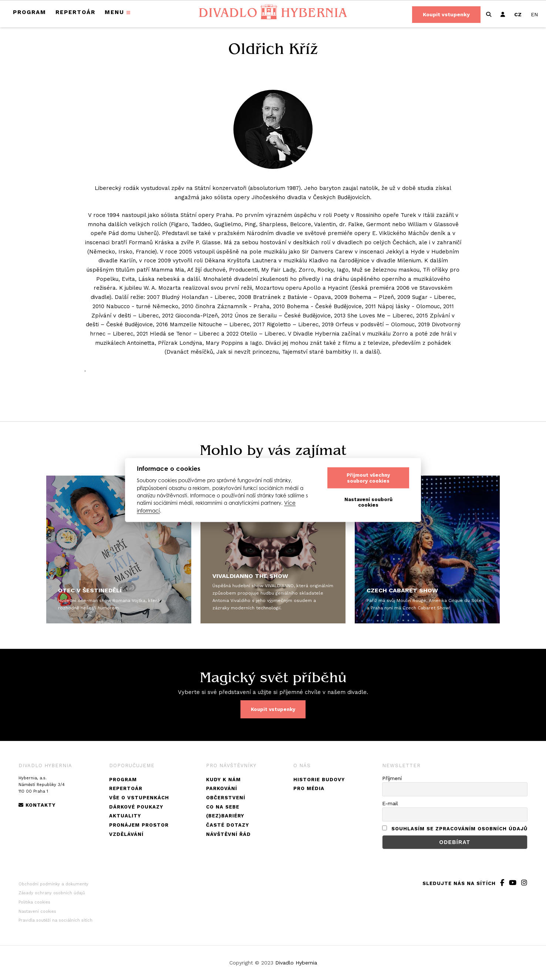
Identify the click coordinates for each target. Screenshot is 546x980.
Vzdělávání (126, 834)
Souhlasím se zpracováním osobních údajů (459, 829)
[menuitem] (518, 15)
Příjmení (392, 778)
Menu (114, 12)
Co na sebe (223, 807)
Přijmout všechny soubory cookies (368, 478)
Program (30, 12)
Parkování (222, 788)
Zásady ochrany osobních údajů (52, 893)
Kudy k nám (223, 780)
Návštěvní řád (228, 834)
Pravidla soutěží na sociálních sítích (55, 920)
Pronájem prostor (139, 825)
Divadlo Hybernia (296, 963)
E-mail (390, 803)
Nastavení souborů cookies (368, 502)
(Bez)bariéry (225, 816)
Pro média (309, 788)
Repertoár (75, 12)
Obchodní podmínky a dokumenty (53, 884)
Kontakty (37, 805)
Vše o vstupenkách (139, 798)
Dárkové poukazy (136, 807)
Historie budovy (319, 780)
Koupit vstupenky (446, 14)
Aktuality (125, 816)
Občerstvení (226, 798)
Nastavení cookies (37, 911)
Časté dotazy (227, 825)
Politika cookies (34, 902)
